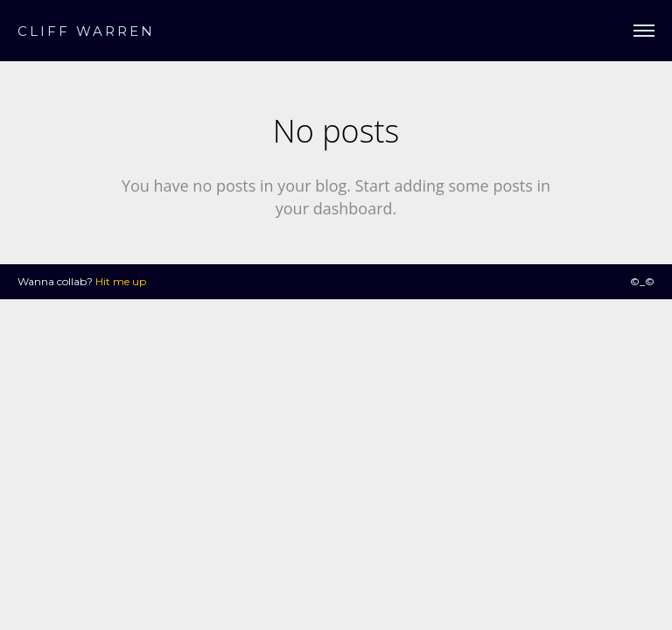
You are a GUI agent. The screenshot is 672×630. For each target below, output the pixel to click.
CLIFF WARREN (86, 31)
